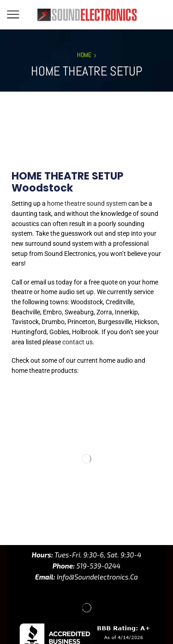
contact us (78, 342)
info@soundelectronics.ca (97, 557)
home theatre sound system (87, 203)
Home (84, 55)
